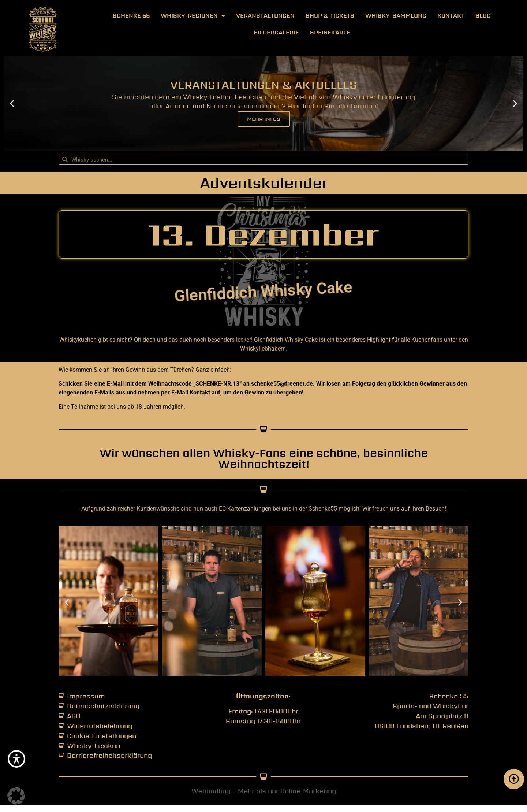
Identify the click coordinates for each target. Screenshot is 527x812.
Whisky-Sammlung (396, 16)
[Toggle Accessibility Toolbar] (16, 759)
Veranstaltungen (265, 16)
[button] (12, 103)
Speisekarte (330, 32)
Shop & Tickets (330, 16)
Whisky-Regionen (193, 16)
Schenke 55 (131, 16)
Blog (483, 16)
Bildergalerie (276, 32)
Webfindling (211, 791)
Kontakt (451, 16)
